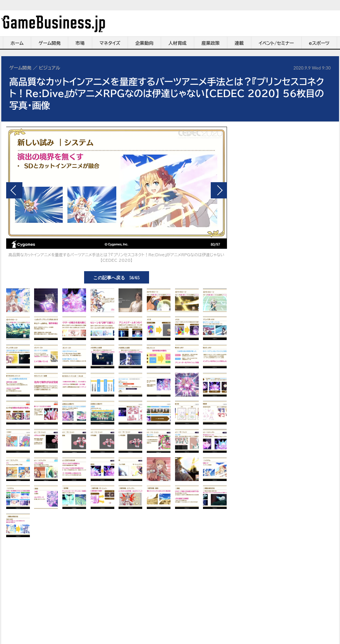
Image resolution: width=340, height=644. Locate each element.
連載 (239, 43)
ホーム (17, 43)
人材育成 (178, 43)
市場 (80, 43)
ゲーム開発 (50, 43)
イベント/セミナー (277, 43)
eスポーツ (319, 43)
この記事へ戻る (116, 277)
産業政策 (211, 43)
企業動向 (145, 43)
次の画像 (219, 190)
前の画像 (14, 190)
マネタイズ (110, 43)
